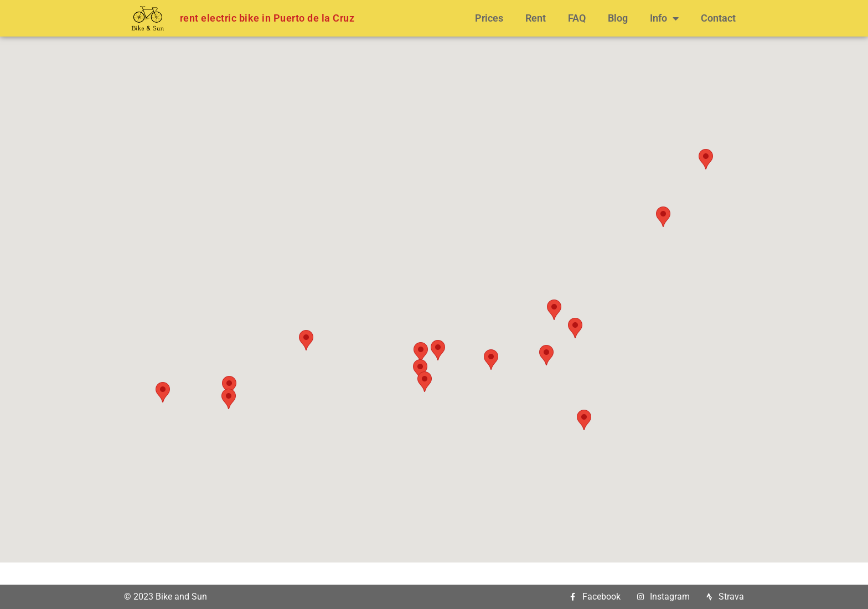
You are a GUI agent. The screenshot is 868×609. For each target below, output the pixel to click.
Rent (536, 18)
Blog (618, 18)
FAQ (577, 18)
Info (664, 18)
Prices (489, 18)
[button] (163, 392)
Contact (718, 18)
